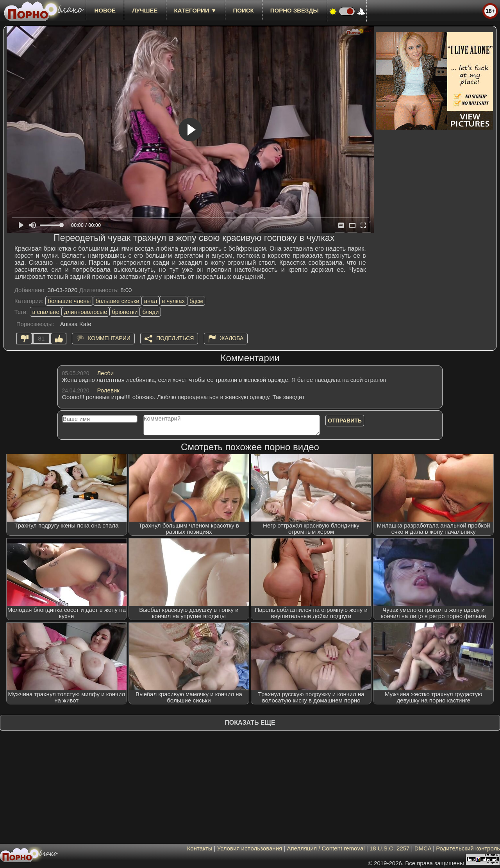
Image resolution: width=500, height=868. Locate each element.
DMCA (423, 848)
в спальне (46, 312)
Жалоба (232, 338)
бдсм (196, 301)
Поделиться (175, 338)
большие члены (69, 301)
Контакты (200, 848)
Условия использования (250, 848)
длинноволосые (86, 312)
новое (105, 10)
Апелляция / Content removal (326, 848)
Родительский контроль (468, 848)
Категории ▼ (196, 10)
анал (151, 301)
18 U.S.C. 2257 (390, 848)
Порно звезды (295, 10)
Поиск (244, 10)
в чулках (173, 301)
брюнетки (125, 312)
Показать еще (250, 723)
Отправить (345, 421)
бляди (150, 312)
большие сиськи (117, 301)
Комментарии (109, 338)
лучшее (145, 10)
